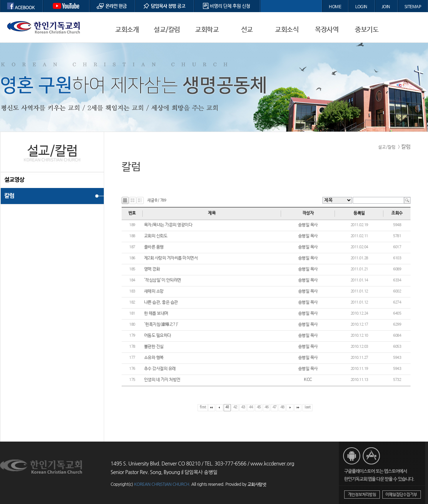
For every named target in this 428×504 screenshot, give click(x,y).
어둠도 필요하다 (158, 336)
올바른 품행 (154, 247)
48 (282, 407)
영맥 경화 (152, 269)
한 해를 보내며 (156, 314)
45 (259, 407)
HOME (335, 7)
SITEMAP (413, 7)
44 (251, 407)
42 (235, 407)
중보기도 (367, 30)
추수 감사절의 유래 (160, 369)
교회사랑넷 (257, 485)
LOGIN (361, 7)
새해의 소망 (154, 291)
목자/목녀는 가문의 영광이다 (168, 225)
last (307, 407)
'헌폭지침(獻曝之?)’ (161, 325)
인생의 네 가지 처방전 (162, 380)
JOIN (386, 7)
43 (243, 407)
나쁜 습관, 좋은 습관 (161, 302)
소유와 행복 (154, 358)
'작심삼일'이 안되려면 (163, 280)
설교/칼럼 (167, 30)
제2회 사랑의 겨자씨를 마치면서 (171, 258)
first (203, 407)
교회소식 (287, 30)
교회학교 (207, 30)
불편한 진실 (154, 347)
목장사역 (327, 30)
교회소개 (127, 30)
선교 (247, 30)
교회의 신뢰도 (156, 236)
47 (274, 407)
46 (267, 407)
